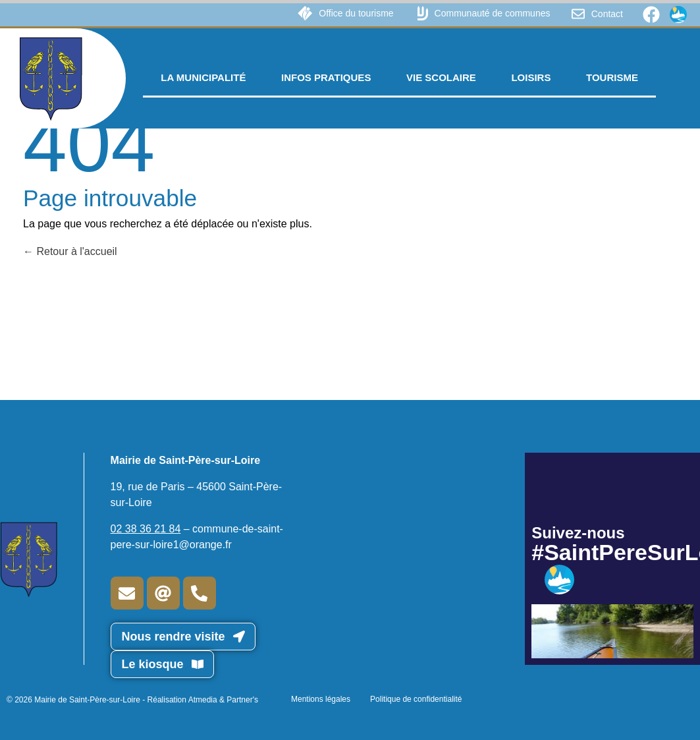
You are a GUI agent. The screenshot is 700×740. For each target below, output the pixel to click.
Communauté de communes (493, 13)
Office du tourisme (356, 13)
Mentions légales (321, 699)
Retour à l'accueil (70, 251)
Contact (607, 14)
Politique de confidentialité (416, 699)
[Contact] (578, 14)
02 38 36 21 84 (146, 529)
